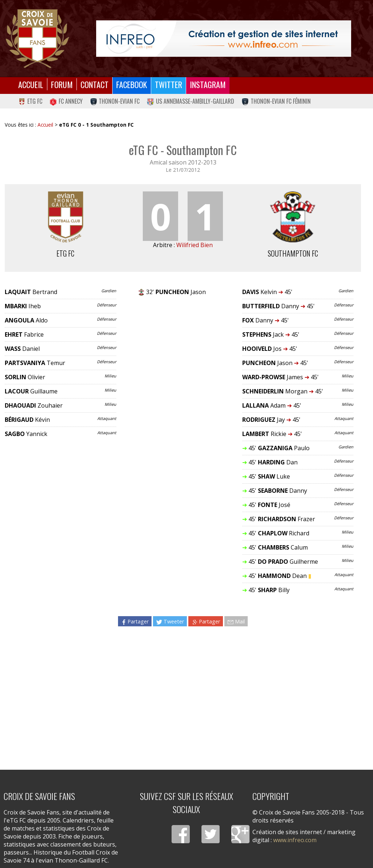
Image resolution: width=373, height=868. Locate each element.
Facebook (132, 84)
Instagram (208, 84)
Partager (135, 621)
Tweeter (170, 621)
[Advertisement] (183, 695)
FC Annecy (66, 101)
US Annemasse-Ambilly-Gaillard (191, 101)
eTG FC (30, 101)
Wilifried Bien (195, 245)
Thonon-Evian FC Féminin (276, 101)
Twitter (168, 84)
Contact (95, 84)
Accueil (31, 84)
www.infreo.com (295, 840)
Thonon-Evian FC (115, 101)
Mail (236, 621)
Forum (62, 84)
